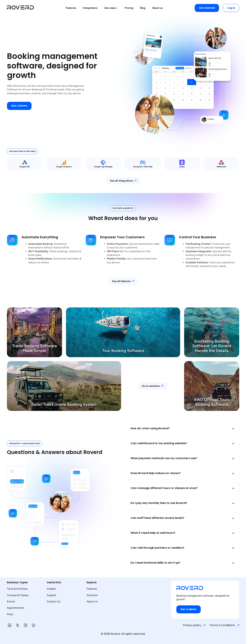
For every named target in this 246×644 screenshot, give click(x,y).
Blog (143, 8)
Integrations (90, 8)
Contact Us (53, 601)
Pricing (129, 8)
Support (52, 595)
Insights (51, 589)
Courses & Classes (18, 595)
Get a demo (189, 609)
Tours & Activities (17, 589)
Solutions (92, 595)
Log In (231, 8)
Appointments (15, 608)
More (10, 614)
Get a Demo (19, 106)
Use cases (110, 8)
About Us (92, 601)
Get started (207, 8)
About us (157, 8)
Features (71, 8)
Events (11, 601)
